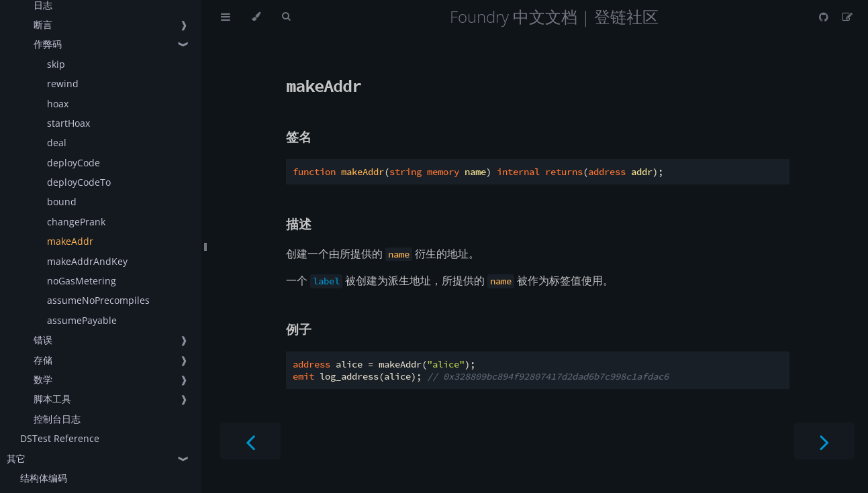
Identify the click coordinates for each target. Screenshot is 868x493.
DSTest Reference (60, 438)
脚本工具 (52, 399)
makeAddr (70, 241)
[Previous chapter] (250, 441)
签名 (299, 136)
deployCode (74, 163)
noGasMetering (82, 281)
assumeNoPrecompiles (98, 300)
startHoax (68, 123)
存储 (43, 360)
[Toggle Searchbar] (286, 17)
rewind (63, 84)
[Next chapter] (824, 441)
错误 (43, 340)
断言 (43, 24)
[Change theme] (256, 17)
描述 (299, 224)
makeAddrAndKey (87, 261)
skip (56, 64)
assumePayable (82, 320)
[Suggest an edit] (847, 17)
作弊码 (48, 44)
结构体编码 (44, 478)
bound (62, 202)
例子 (299, 329)
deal (57, 143)
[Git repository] (825, 17)
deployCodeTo (79, 182)
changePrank (76, 222)
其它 (16, 458)
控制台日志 (57, 419)
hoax (58, 104)
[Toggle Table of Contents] (226, 17)
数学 (43, 379)
